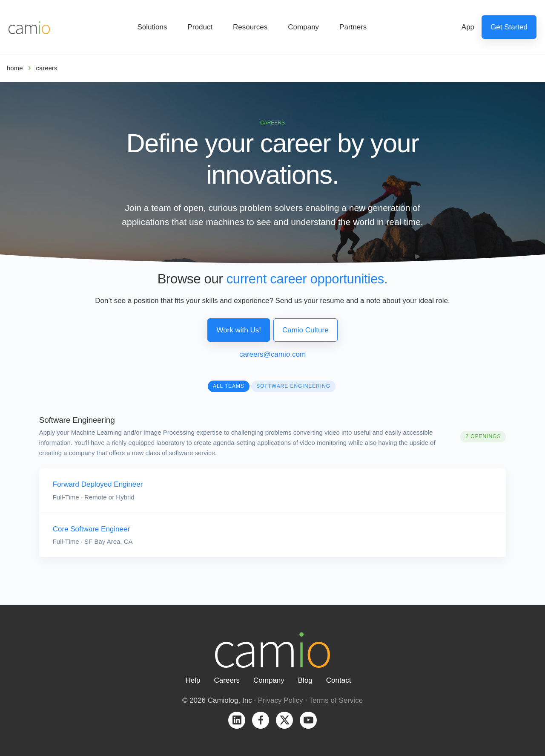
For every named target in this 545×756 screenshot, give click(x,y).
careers (47, 68)
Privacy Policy (281, 700)
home (15, 68)
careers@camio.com (272, 354)
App (468, 27)
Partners (353, 27)
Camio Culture (305, 330)
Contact (339, 680)
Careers (227, 680)
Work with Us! (239, 330)
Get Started (509, 27)
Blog (305, 680)
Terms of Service (336, 700)
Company (303, 27)
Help (193, 680)
